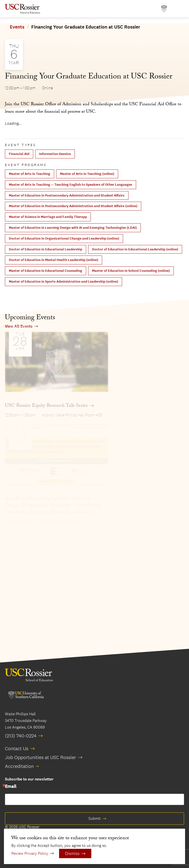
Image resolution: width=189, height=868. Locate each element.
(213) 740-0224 (21, 736)
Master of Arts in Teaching (30, 174)
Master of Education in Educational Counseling (46, 271)
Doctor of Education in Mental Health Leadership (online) (54, 260)
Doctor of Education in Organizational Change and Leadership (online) (64, 238)
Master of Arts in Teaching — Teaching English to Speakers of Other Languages (71, 185)
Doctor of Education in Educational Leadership (46, 249)
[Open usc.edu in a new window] (164, 9)
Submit (94, 818)
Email (11, 787)
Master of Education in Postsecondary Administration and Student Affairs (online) (73, 206)
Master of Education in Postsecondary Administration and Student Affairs (67, 195)
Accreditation (19, 766)
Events (17, 27)
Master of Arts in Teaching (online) (87, 174)
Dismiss (72, 853)
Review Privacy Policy (30, 853)
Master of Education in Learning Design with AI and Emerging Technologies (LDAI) (73, 228)
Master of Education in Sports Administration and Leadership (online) (63, 282)
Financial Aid (19, 154)
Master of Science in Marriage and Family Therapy (48, 217)
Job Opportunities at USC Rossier (40, 757)
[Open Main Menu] (179, 9)
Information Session (55, 154)
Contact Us (17, 748)
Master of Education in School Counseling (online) (131, 271)
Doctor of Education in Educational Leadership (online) (135, 249)
